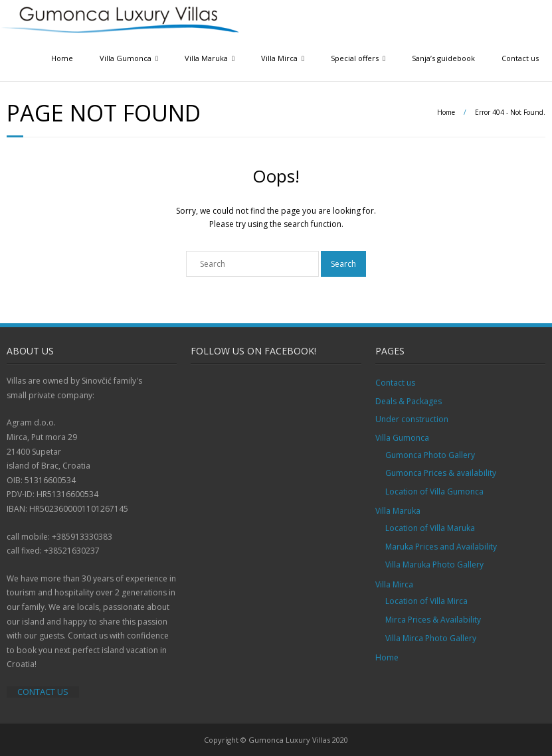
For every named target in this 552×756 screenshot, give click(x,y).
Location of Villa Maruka (430, 528)
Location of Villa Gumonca (434, 491)
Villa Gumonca (126, 58)
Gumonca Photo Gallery (430, 455)
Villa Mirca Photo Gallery (431, 638)
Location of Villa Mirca (426, 601)
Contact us (520, 58)
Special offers (355, 58)
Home (62, 58)
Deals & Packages (409, 401)
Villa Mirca (279, 58)
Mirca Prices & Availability (433, 620)
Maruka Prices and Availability (441, 547)
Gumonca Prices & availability (441, 473)
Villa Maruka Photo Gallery (434, 565)
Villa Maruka (206, 58)
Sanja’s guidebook (443, 58)
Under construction (412, 419)
